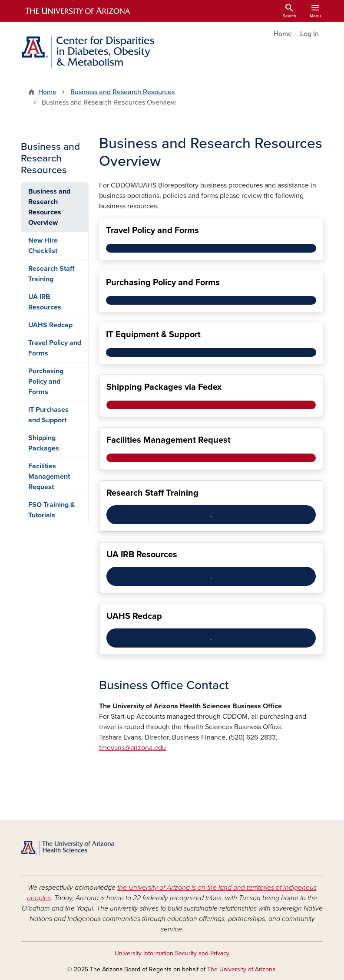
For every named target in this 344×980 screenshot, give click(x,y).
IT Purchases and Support (48, 415)
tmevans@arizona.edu (132, 748)
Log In (309, 34)
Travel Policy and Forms (55, 348)
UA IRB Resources (45, 302)
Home (283, 34)
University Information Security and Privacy (172, 953)
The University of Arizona (241, 969)
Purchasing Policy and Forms (46, 381)
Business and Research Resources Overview (49, 207)
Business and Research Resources (122, 92)
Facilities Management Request (49, 477)
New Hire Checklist (43, 246)
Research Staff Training (51, 274)
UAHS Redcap (50, 325)
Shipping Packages (44, 443)
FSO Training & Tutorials (51, 510)
